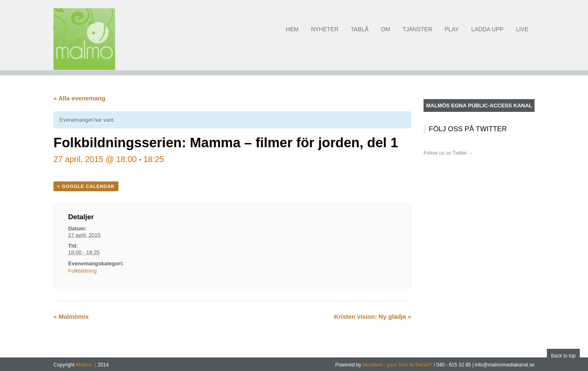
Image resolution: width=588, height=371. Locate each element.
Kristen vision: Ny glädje (373, 317)
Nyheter (325, 34)
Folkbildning (82, 271)
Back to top (563, 356)
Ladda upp (487, 34)
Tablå (360, 34)
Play (452, 34)
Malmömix (71, 317)
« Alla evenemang (79, 98)
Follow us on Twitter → (448, 153)
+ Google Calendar (86, 186)
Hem (292, 34)
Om (385, 34)
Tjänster (417, 34)
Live (522, 34)
